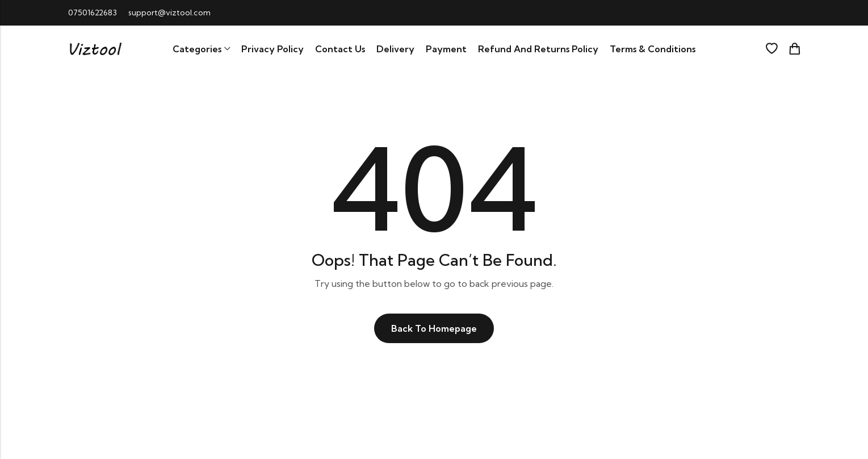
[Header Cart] (794, 49)
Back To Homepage (434, 328)
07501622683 (93, 12)
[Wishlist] (771, 49)
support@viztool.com (169, 12)
